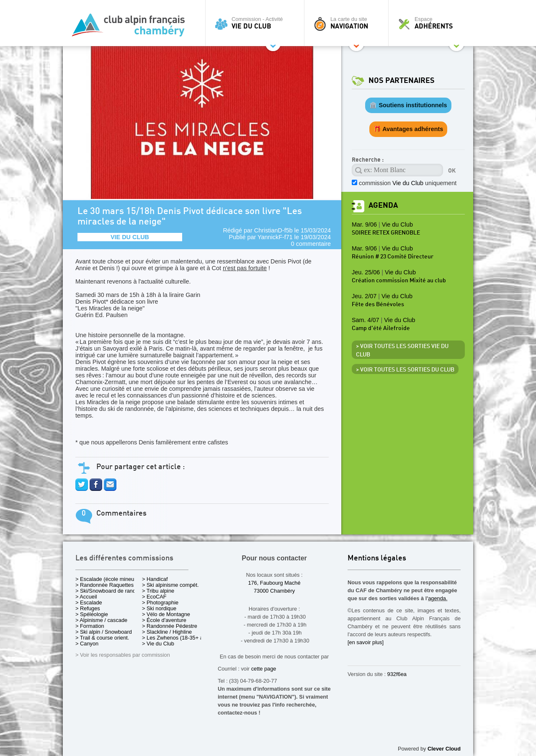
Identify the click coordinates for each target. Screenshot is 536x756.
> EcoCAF (154, 597)
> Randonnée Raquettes (104, 585)
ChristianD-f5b (273, 230)
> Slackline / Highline (167, 632)
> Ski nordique (159, 608)
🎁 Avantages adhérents (408, 129)
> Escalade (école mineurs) (108, 579)
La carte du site (348, 23)
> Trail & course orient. (102, 638)
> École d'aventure (164, 620)
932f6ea (397, 674)
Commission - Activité (257, 23)
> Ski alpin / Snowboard (104, 632)
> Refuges (88, 608)
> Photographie (160, 602)
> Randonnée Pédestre (170, 626)
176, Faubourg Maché (274, 583)
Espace (433, 23)
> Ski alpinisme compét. (170, 585)
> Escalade (89, 602)
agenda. (438, 598)
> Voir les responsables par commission (123, 655)
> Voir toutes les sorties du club (405, 370)
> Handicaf (155, 579)
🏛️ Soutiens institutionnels (408, 105)
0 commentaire (311, 244)
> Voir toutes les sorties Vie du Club (402, 351)
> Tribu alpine (158, 591)
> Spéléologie (92, 614)
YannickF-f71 (275, 237)
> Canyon (87, 644)
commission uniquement (408, 183)
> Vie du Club (158, 644)
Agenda (383, 205)
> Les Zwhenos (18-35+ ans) (176, 638)
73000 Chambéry (274, 591)
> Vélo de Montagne (166, 614)
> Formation (90, 626)
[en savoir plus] (366, 642)
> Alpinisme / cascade (101, 620)
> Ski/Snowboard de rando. (108, 591)
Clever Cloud (444, 749)
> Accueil (86, 597)
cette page (264, 669)
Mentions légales (377, 559)
